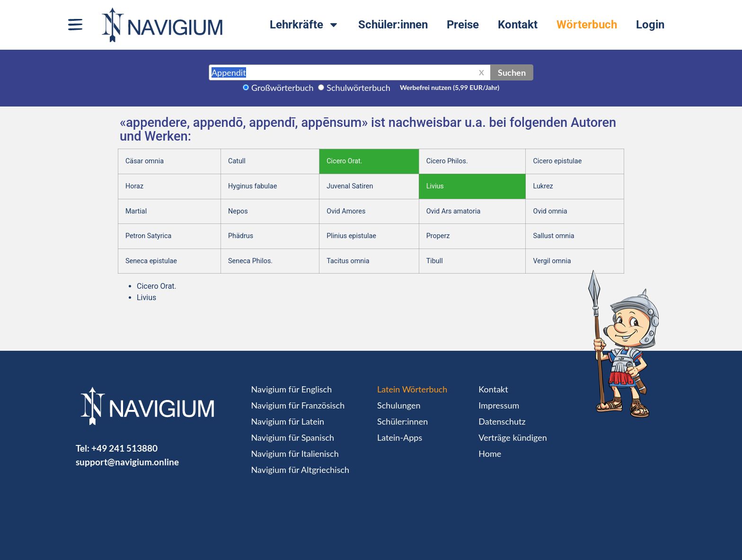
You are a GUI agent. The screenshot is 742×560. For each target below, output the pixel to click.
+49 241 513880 (124, 448)
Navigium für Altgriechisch (300, 470)
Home (490, 453)
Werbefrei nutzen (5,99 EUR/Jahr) (450, 87)
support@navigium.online (127, 462)
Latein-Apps (400, 437)
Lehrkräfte (305, 25)
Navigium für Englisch (292, 389)
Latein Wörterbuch (412, 389)
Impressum (499, 405)
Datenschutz (502, 421)
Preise (463, 25)
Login (650, 25)
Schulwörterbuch (358, 88)
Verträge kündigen (512, 437)
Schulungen (399, 405)
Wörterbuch (587, 25)
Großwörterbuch (283, 88)
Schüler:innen (393, 25)
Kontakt (518, 25)
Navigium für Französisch (298, 405)
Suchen (512, 72)
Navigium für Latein (288, 421)
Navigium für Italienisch (295, 453)
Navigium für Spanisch (293, 437)
